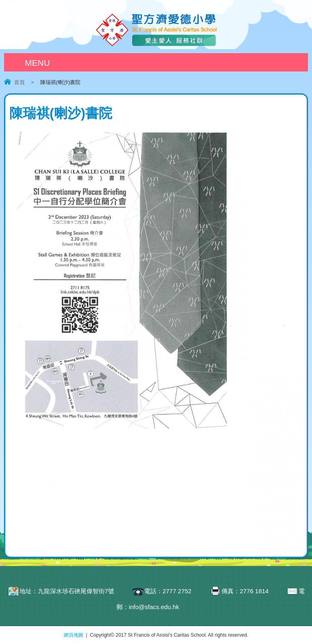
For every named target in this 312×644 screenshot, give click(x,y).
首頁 (19, 82)
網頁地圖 (74, 635)
